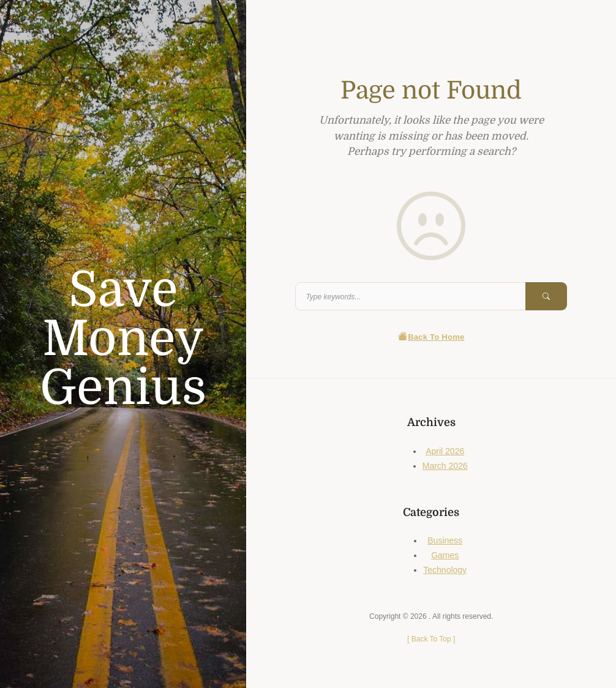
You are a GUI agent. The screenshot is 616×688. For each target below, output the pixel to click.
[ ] (431, 639)
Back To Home (431, 337)
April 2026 (445, 451)
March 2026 (445, 466)
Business (445, 540)
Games (445, 555)
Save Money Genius (123, 339)
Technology (445, 570)
